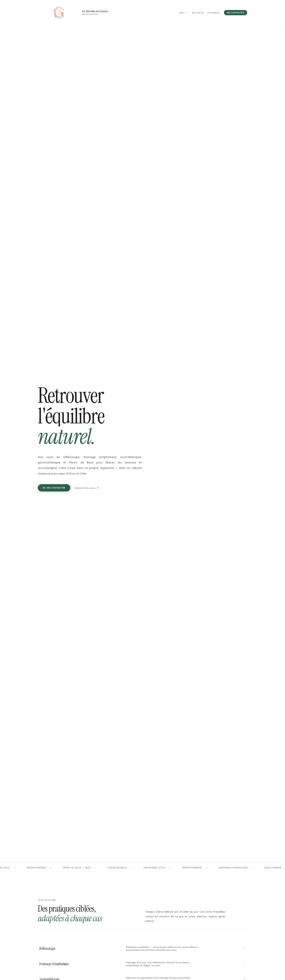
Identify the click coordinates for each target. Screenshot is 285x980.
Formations (214, 13)
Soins (183, 13)
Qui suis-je (198, 13)
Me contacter (54, 488)
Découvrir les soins (87, 488)
